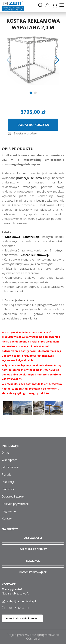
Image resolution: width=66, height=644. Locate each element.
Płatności (8, 489)
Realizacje (33, 561)
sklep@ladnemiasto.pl (21, 601)
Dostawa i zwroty (13, 496)
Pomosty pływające (33, 572)
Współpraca (10, 460)
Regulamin (9, 511)
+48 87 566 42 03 (18, 608)
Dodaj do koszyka (33, 125)
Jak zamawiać (11, 467)
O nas (6, 453)
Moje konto (47, 5)
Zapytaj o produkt (25, 133)
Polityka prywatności (15, 504)
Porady (6, 474)
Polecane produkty (33, 549)
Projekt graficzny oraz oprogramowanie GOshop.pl (33, 637)
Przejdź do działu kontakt (22, 618)
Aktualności (33, 538)
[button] (9, 60)
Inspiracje (8, 482)
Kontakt (7, 518)
